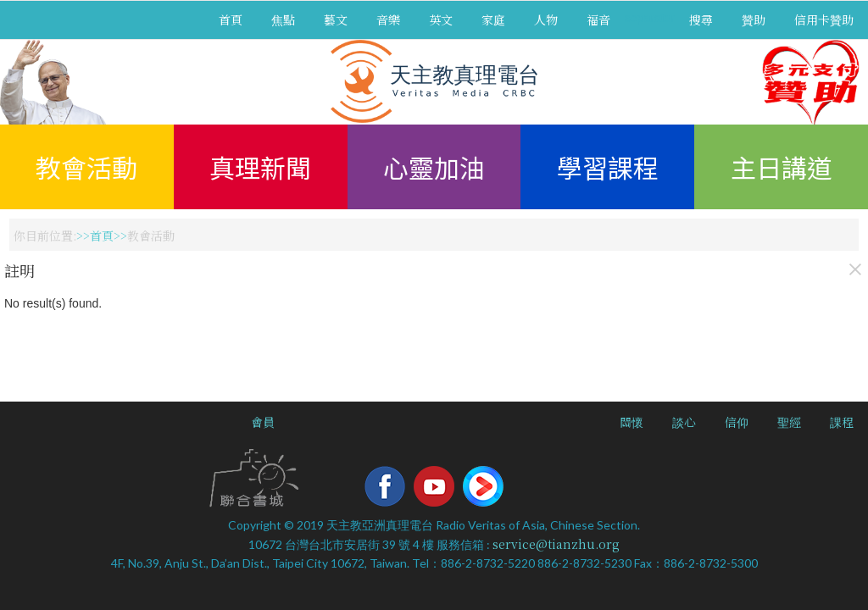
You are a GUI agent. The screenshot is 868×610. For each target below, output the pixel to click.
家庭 (493, 19)
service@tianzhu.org (556, 544)
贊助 (754, 19)
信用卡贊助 (824, 19)
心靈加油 (434, 167)
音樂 (388, 19)
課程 (842, 422)
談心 (684, 422)
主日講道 (782, 167)
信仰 (737, 422)
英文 (441, 19)
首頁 (231, 19)
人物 (546, 19)
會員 (263, 422)
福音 (598, 19)
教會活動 (86, 167)
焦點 (283, 19)
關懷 (632, 422)
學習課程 (608, 167)
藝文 (336, 19)
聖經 (789, 422)
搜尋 (701, 19)
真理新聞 (260, 167)
